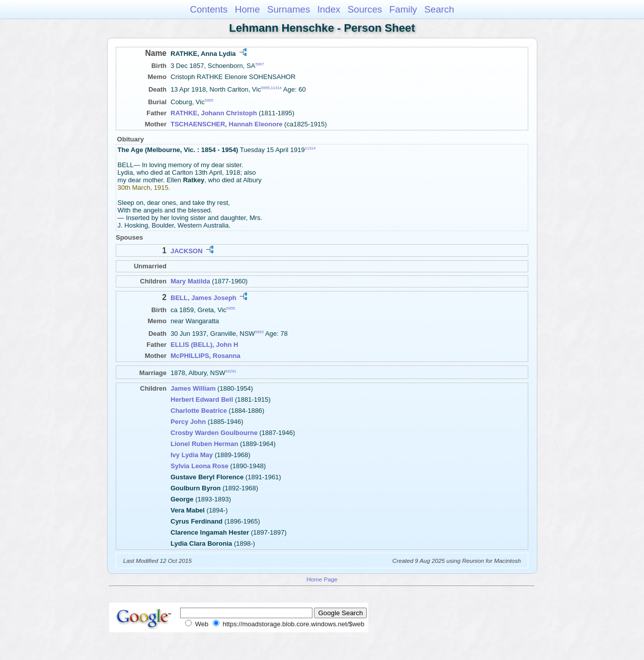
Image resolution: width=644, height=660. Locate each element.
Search (439, 9)
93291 (231, 371)
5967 (259, 64)
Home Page (322, 579)
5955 (265, 88)
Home (248, 9)
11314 (276, 88)
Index (329, 9)
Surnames (289, 9)
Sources (365, 9)
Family (403, 9)
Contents (209, 9)
